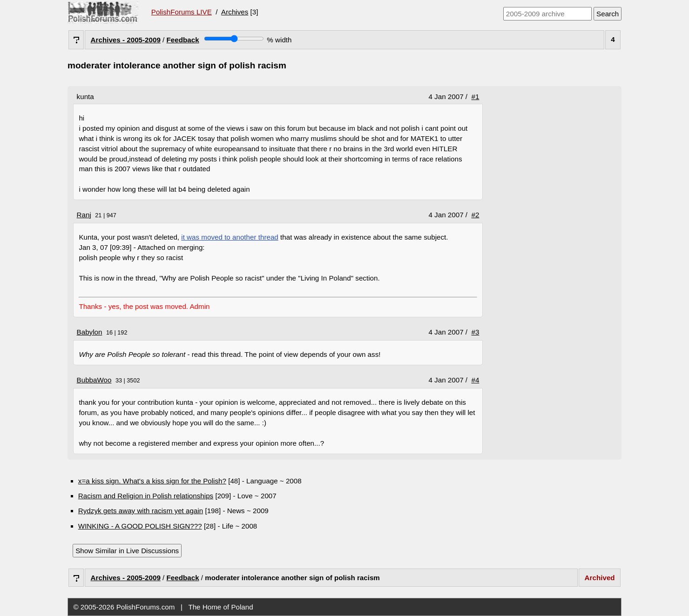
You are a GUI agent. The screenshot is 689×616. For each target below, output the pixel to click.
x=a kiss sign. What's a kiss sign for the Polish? (152, 481)
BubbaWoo (94, 380)
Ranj (84, 215)
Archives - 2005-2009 (126, 40)
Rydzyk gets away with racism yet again (141, 511)
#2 (476, 215)
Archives (235, 12)
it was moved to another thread (230, 237)
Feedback (183, 40)
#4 (476, 380)
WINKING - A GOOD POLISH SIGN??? (140, 526)
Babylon (90, 332)
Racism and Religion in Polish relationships (146, 496)
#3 (476, 332)
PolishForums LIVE (182, 12)
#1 (476, 97)
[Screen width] (234, 39)
